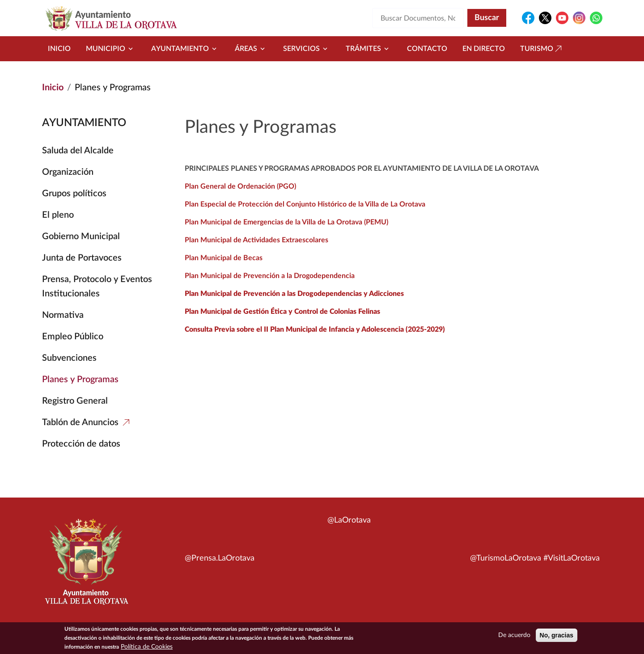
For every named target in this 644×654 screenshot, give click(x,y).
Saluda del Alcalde (78, 151)
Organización (68, 172)
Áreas (251, 49)
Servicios (307, 49)
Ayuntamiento (185, 49)
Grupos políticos (74, 194)
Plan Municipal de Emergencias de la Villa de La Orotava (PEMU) (286, 222)
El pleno (58, 215)
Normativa (63, 315)
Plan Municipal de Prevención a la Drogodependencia (270, 276)
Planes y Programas (80, 380)
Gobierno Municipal (81, 236)
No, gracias (557, 635)
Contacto (427, 49)
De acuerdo (514, 635)
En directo (484, 49)
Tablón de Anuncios (80, 422)
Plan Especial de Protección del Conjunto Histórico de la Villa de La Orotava (305, 204)
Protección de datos (81, 444)
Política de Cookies (147, 647)
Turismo (542, 49)
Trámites (369, 49)
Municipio (111, 49)
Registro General (75, 401)
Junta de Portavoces (82, 258)
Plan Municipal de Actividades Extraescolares (256, 240)
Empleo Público (73, 337)
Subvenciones (69, 358)
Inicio (59, 49)
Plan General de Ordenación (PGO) (240, 186)
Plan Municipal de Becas (224, 258)
